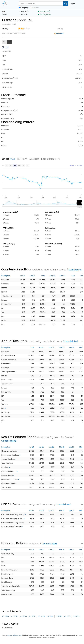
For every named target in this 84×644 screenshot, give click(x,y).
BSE (9, 42)
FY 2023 (15, 616)
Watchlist (60, 34)
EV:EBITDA (34, 159)
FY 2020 (41, 616)
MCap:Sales (48, 159)
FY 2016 (76, 616)
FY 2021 (32, 616)
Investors (35, 8)
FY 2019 (50, 616)
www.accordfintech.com (14, 635)
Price (12, 159)
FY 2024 (6, 616)
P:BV (24, 159)
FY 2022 (24, 616)
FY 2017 (67, 616)
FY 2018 (59, 616)
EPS (58, 159)
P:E (18, 159)
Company (24, 8)
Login (73, 3)
